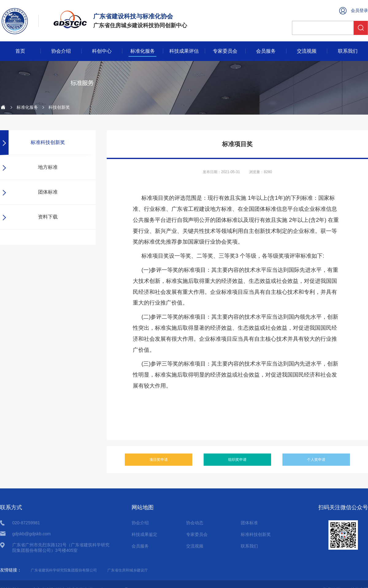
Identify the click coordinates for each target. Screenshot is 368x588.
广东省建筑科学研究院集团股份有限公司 (64, 570)
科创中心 (102, 51)
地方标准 (48, 167)
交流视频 (307, 51)
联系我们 (348, 51)
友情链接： (11, 570)
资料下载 (48, 217)
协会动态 (195, 523)
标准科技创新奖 (48, 142)
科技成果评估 (184, 51)
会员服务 (266, 51)
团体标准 (48, 192)
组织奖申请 (237, 460)
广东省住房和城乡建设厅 (128, 570)
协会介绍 (61, 51)
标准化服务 (143, 51)
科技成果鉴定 (144, 534)
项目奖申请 (159, 460)
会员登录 (359, 10)
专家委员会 (225, 51)
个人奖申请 (316, 460)
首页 (20, 51)
